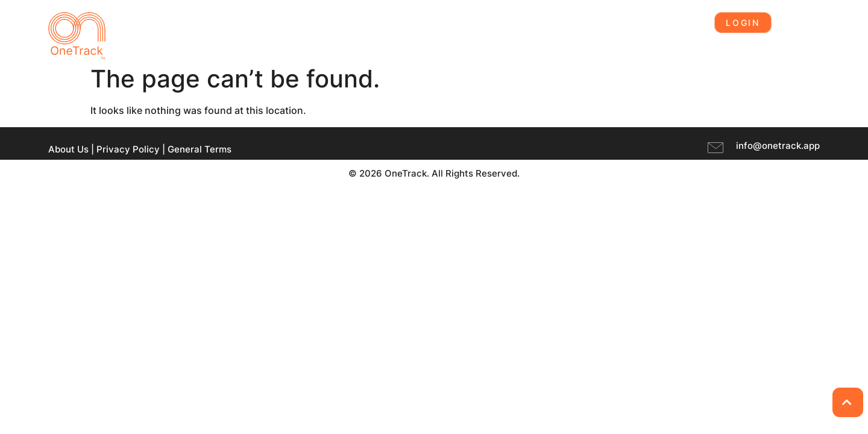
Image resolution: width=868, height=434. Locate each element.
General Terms (200, 149)
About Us (68, 149)
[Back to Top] (848, 402)
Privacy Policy (128, 149)
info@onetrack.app (778, 146)
